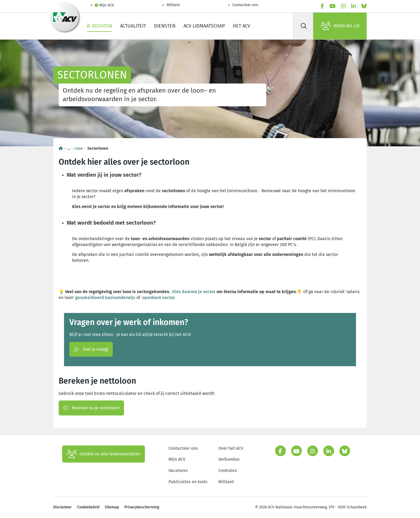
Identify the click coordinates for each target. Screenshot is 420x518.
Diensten (165, 26)
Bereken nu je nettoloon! (91, 408)
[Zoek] (304, 26)
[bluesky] (364, 6)
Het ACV (241, 26)
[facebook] (322, 6)
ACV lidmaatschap (204, 26)
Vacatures (178, 470)
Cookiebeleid (88, 507)
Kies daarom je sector (194, 292)
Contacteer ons (245, 5)
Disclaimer (63, 507)
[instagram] (343, 6)
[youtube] (333, 6)
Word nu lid (340, 26)
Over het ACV (231, 448)
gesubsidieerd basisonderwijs (105, 298)
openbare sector (158, 298)
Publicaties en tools (188, 482)
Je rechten (99, 26)
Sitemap (112, 507)
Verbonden (229, 459)
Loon (79, 148)
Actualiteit (133, 26)
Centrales (228, 470)
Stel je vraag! (91, 349)
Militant (173, 5)
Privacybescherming (142, 507)
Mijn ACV (104, 5)
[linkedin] (354, 6)
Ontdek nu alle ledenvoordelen (104, 454)
